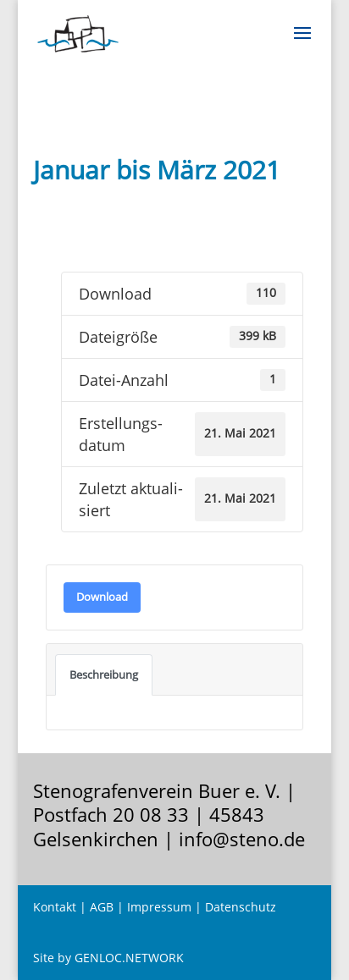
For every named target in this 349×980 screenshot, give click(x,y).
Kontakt (55, 907)
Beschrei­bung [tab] (104, 674)
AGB (102, 907)
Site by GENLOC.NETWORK (108, 958)
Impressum (159, 907)
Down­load (102, 597)
